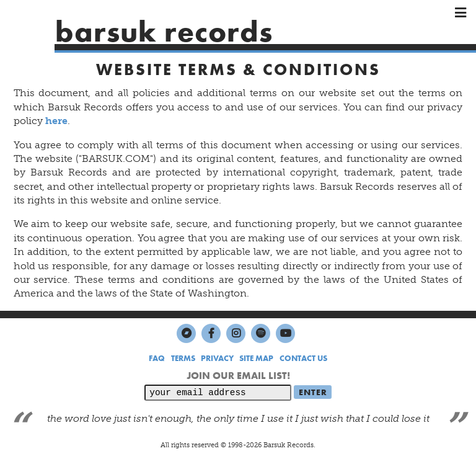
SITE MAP (256, 358)
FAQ (157, 358)
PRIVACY (217, 358)
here (56, 121)
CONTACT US (303, 358)
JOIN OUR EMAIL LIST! (238, 376)
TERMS (183, 358)
